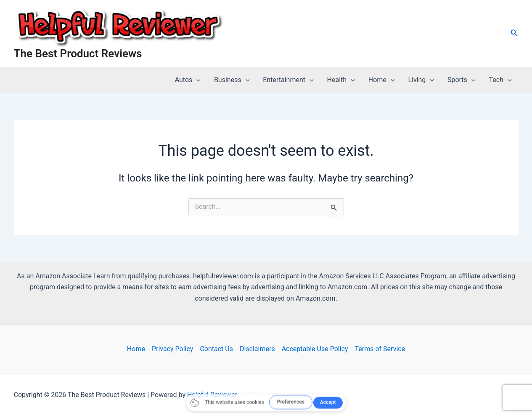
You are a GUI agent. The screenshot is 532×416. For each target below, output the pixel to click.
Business (232, 80)
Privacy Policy (173, 349)
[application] (196, 80)
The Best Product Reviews (78, 53)
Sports (462, 80)
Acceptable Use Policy (315, 349)
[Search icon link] (514, 33)
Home (382, 80)
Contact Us (216, 349)
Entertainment (288, 80)
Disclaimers (257, 349)
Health (341, 80)
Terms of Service (380, 349)
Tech (500, 80)
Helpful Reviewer (212, 395)
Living (421, 80)
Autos (188, 80)
